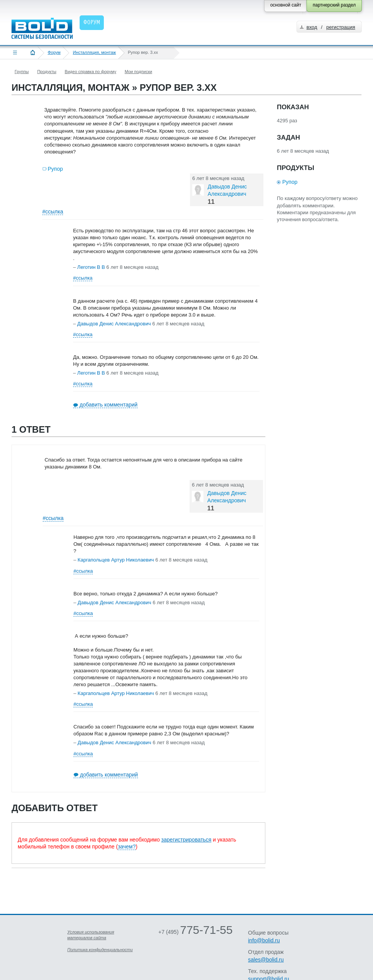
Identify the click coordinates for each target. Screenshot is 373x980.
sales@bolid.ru (266, 960)
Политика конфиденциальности (100, 950)
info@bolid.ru (264, 940)
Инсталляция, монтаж (94, 52)
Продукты (47, 72)
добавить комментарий (109, 405)
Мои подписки (138, 72)
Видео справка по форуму (90, 72)
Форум (54, 52)
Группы (22, 72)
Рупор (55, 169)
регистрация (341, 27)
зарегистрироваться (186, 840)
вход (312, 27)
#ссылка (53, 212)
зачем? (127, 847)
